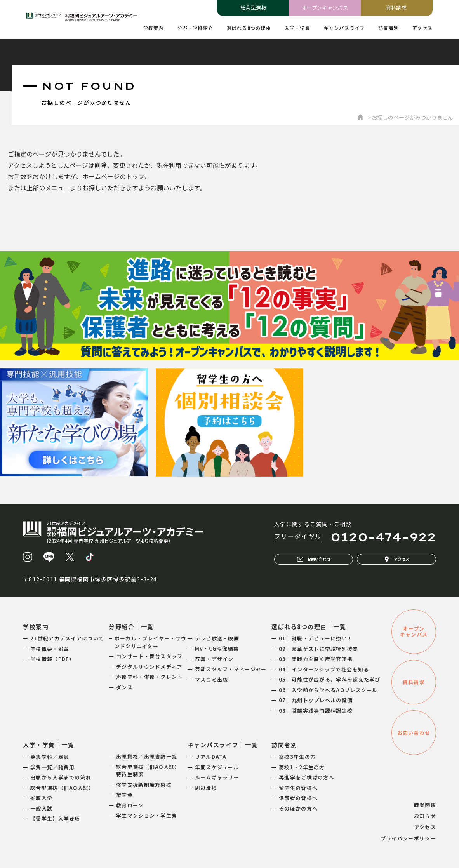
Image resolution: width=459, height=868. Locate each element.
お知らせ (425, 816)
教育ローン (130, 805)
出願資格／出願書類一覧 (147, 756)
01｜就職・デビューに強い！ (316, 638)
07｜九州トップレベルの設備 (316, 700)
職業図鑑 (425, 805)
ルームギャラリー (217, 777)
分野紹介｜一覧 (131, 627)
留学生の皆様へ (298, 788)
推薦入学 (41, 798)
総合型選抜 (253, 8)
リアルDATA (211, 757)
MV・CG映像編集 (217, 648)
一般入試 (41, 808)
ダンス (124, 687)
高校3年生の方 (297, 757)
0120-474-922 (383, 537)
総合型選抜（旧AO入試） (62, 788)
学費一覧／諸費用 (52, 767)
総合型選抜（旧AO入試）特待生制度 (148, 771)
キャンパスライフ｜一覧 (223, 745)
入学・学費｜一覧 (49, 745)
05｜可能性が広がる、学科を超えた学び (330, 679)
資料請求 (396, 8)
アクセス (396, 559)
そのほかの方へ (298, 808)
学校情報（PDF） (53, 659)
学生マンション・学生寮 (147, 815)
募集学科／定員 (50, 757)
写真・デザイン (214, 659)
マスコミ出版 (212, 679)
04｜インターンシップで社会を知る (324, 669)
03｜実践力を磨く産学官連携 (316, 659)
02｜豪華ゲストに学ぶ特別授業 (319, 649)
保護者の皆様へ (298, 798)
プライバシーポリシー (408, 838)
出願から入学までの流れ (61, 777)
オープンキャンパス (325, 8)
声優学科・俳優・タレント (150, 677)
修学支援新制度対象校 (144, 785)
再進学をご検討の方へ (307, 777)
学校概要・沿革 (50, 649)
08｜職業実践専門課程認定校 (316, 711)
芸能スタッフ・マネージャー (231, 669)
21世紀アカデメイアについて (67, 638)
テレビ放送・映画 (217, 638)
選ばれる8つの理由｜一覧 (309, 627)
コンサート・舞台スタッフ (150, 656)
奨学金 (124, 795)
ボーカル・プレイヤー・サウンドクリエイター (151, 642)
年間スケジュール (217, 767)
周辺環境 (206, 788)
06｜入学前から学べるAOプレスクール (328, 690)
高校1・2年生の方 (302, 767)
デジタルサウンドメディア (149, 667)
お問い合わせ (314, 559)
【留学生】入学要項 (55, 818)
